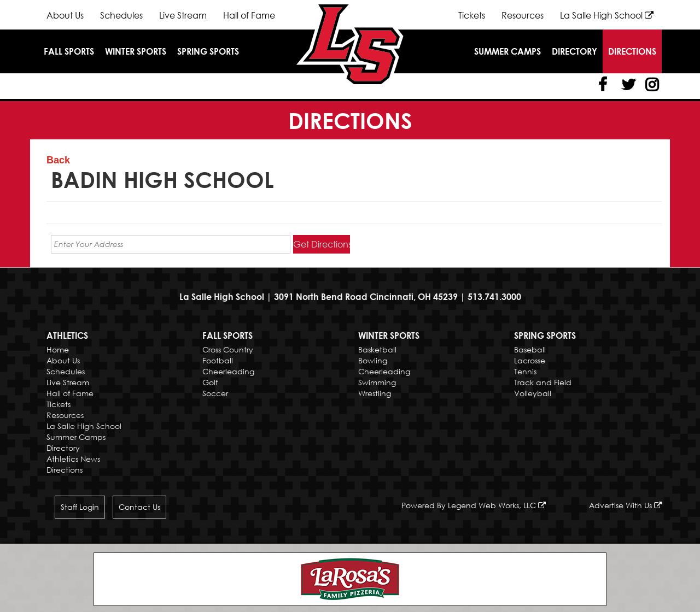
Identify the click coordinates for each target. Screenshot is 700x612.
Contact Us (139, 507)
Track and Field (543, 382)
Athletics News (73, 459)
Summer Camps (507, 51)
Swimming (377, 382)
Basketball (377, 349)
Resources (523, 15)
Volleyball (533, 393)
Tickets (472, 15)
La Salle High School (607, 15)
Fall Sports (69, 51)
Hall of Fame (249, 15)
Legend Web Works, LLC (497, 505)
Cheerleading (228, 371)
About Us (65, 15)
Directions (632, 51)
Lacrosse (530, 360)
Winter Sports (136, 51)
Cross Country (228, 349)
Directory (574, 51)
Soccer (215, 393)
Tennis (525, 371)
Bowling (373, 360)
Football (218, 360)
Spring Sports (208, 51)
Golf (210, 382)
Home (58, 349)
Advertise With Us (625, 505)
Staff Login (80, 507)
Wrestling (375, 393)
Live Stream (183, 15)
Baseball (530, 349)
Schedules (121, 15)
